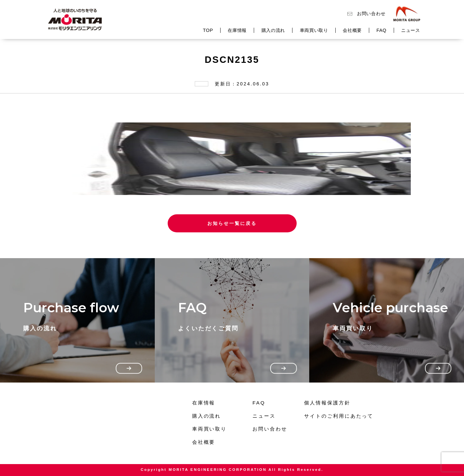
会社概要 (352, 30)
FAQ (381, 30)
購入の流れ (273, 30)
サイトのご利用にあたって (339, 416)
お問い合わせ (371, 14)
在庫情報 (237, 30)
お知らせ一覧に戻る (232, 223)
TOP (208, 30)
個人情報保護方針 (327, 403)
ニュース (411, 30)
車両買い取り (314, 30)
